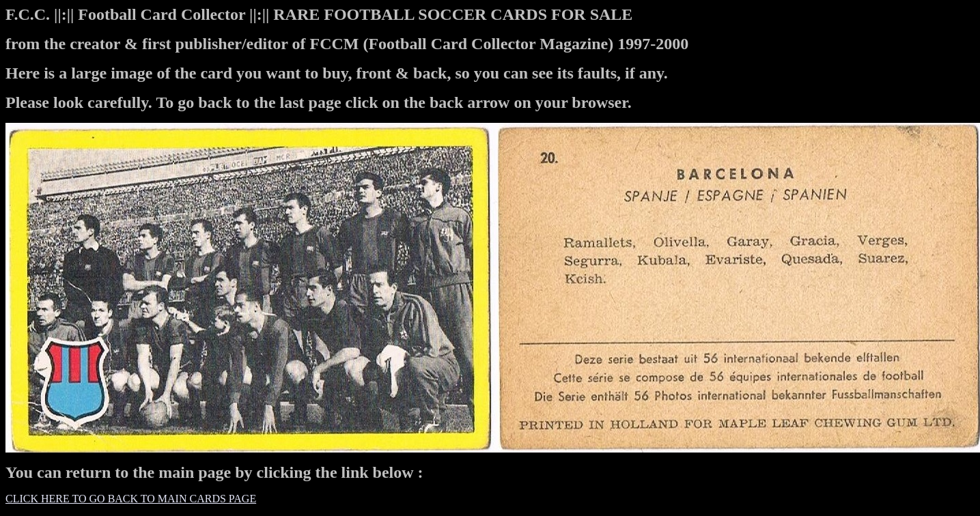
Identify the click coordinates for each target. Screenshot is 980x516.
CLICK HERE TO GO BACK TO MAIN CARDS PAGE (131, 499)
